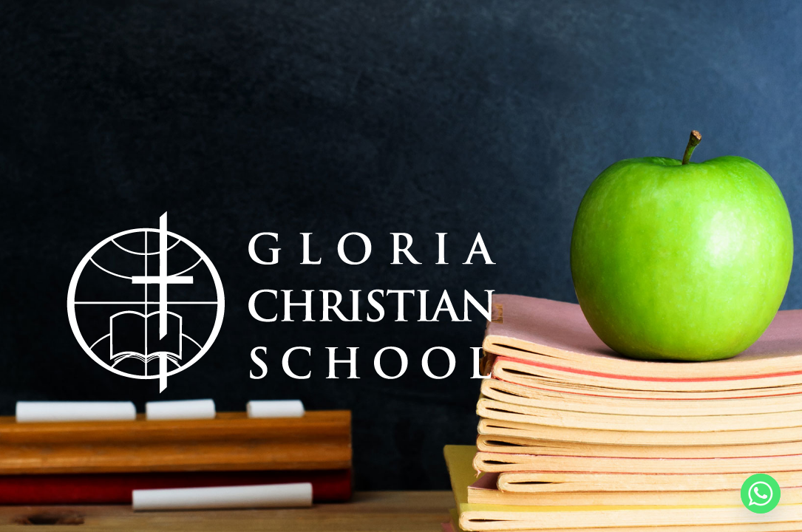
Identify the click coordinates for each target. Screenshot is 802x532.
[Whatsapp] (761, 494)
